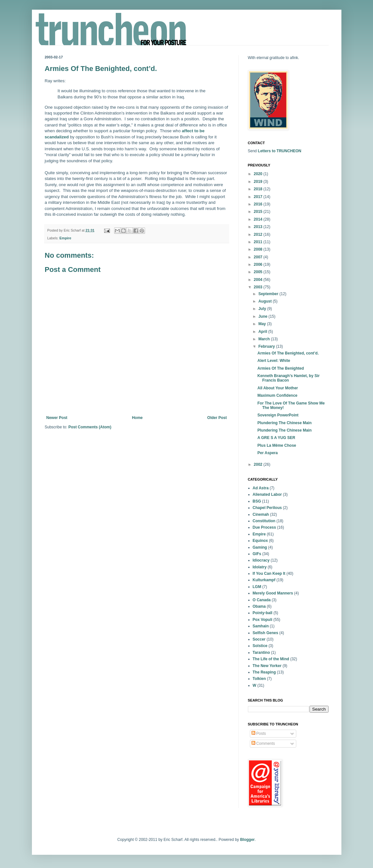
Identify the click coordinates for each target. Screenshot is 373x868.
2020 (259, 174)
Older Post (217, 418)
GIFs (257, 554)
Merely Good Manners (273, 593)
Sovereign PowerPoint (278, 415)
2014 (259, 219)
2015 (259, 212)
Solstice (260, 646)
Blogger (247, 840)
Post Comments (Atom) (90, 427)
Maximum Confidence (277, 395)
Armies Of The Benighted (280, 368)
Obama (259, 606)
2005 (259, 272)
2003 (259, 287)
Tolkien (259, 679)
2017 (259, 197)
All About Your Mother (278, 388)
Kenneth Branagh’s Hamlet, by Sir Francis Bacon (288, 378)
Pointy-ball (263, 613)
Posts (259, 733)
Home (137, 418)
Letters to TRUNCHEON (280, 151)
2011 (259, 242)
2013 (259, 227)
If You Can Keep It (269, 574)
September (269, 294)
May (263, 324)
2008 (259, 249)
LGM (257, 587)
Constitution (264, 521)
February (267, 346)
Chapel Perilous (267, 508)
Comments (263, 743)
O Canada (262, 600)
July (263, 309)
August (265, 301)
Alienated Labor (267, 494)
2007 (259, 257)
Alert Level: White (274, 361)
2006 (259, 264)
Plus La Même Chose (277, 445)
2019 (259, 182)
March (265, 339)
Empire (65, 238)
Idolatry (260, 567)
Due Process (265, 527)
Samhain (261, 626)
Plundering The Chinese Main (284, 423)
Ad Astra (261, 488)
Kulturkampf (264, 580)
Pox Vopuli (263, 620)
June (263, 316)
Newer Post (57, 418)
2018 (259, 189)
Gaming (260, 547)
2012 (259, 234)
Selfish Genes (265, 633)
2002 (259, 464)
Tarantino (261, 653)
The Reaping (264, 672)
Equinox (260, 541)
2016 (259, 204)
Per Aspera (267, 453)
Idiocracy (261, 560)
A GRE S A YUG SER (276, 438)
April (263, 332)
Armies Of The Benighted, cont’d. (288, 353)
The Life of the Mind (271, 659)
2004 (259, 280)
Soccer (259, 639)
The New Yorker (267, 666)
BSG (257, 501)
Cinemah (261, 514)
